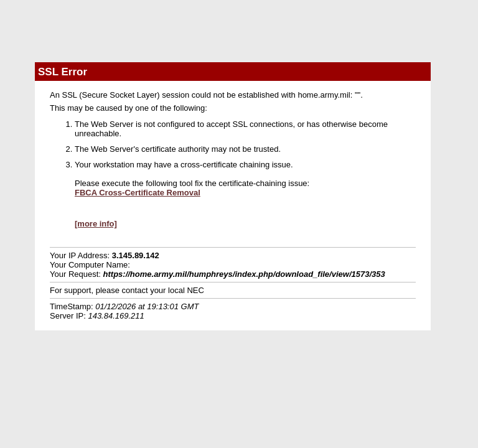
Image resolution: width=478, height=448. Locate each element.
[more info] (96, 224)
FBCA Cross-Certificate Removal (138, 193)
